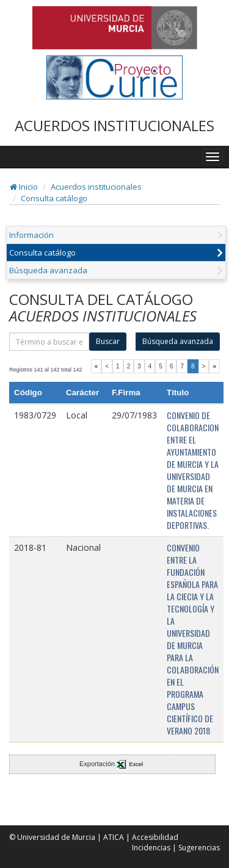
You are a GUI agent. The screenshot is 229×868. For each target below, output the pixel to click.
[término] (49, 342)
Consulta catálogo (54, 198)
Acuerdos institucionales (96, 187)
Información (31, 235)
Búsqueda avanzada (48, 270)
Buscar (108, 341)
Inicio (24, 187)
